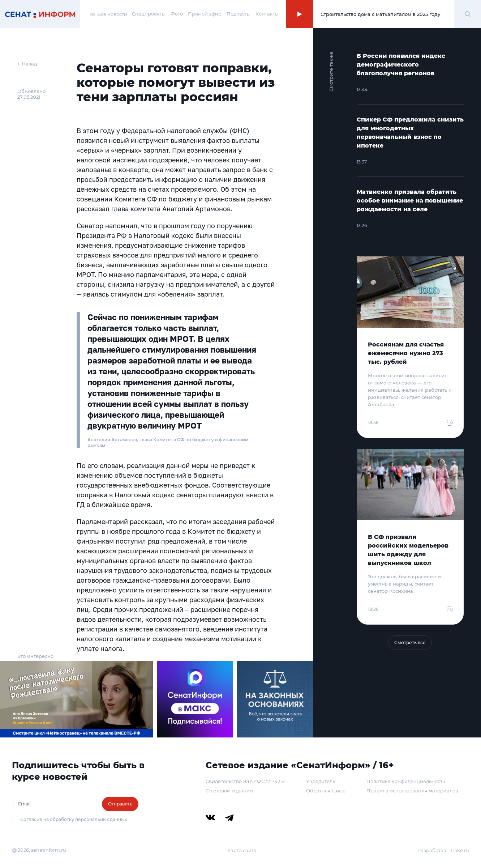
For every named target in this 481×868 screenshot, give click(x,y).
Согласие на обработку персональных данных (74, 819)
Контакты (267, 14)
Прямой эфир (205, 14)
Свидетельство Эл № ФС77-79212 (245, 781)
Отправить (120, 804)
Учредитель (321, 781)
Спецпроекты (149, 14)
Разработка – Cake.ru (443, 850)
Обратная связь (326, 791)
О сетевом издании (229, 791)
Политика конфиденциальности (406, 781)
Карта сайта (242, 850)
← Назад (27, 64)
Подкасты (239, 14)
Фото (177, 14)
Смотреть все (410, 643)
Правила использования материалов (412, 791)
